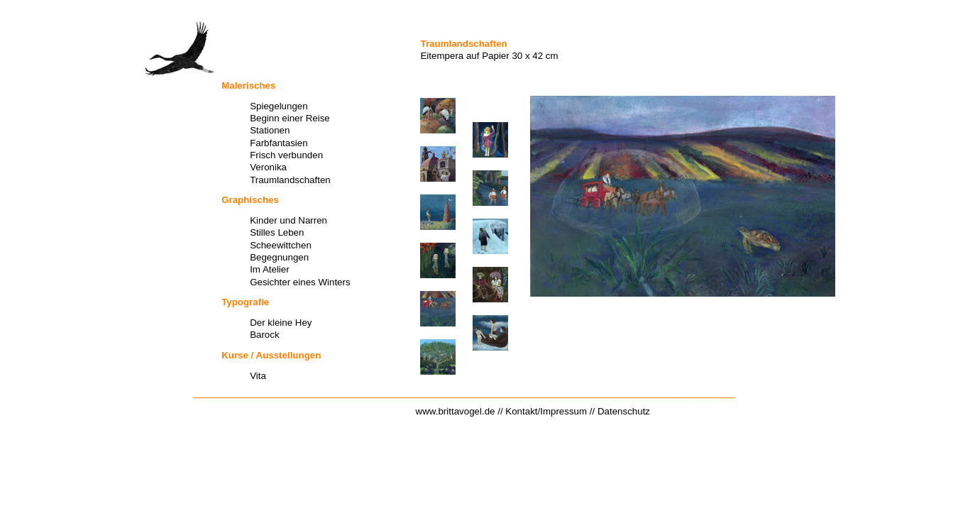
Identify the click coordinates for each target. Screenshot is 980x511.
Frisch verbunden (286, 155)
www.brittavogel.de (456, 411)
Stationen (270, 130)
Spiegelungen (279, 106)
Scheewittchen (281, 245)
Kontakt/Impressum (546, 411)
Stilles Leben (277, 232)
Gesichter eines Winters (300, 282)
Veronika (268, 167)
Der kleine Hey (281, 323)
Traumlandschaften (290, 180)
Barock (264, 335)
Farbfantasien (279, 143)
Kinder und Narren (288, 220)
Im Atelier (270, 269)
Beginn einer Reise (290, 118)
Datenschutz (624, 411)
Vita (258, 376)
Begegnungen (279, 257)
